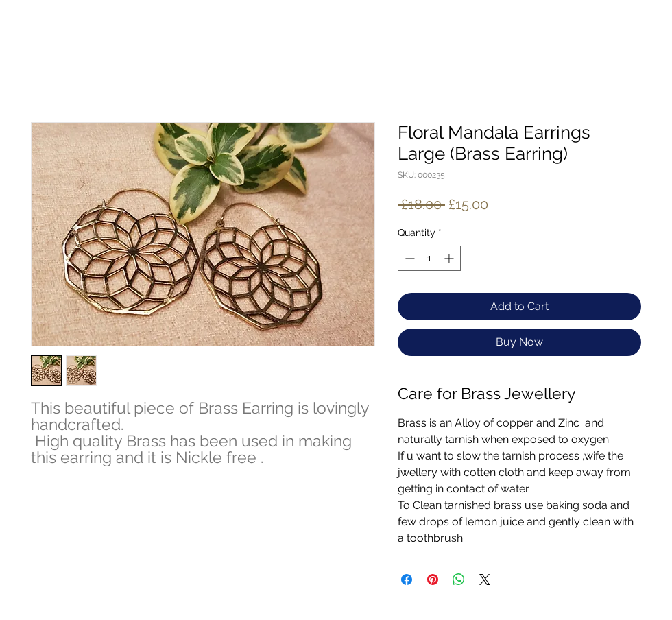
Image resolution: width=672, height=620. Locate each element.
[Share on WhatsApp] (459, 580)
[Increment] (450, 258)
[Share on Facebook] (407, 580)
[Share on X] (485, 580)
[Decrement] (408, 258)
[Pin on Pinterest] (433, 580)
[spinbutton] (429, 258)
